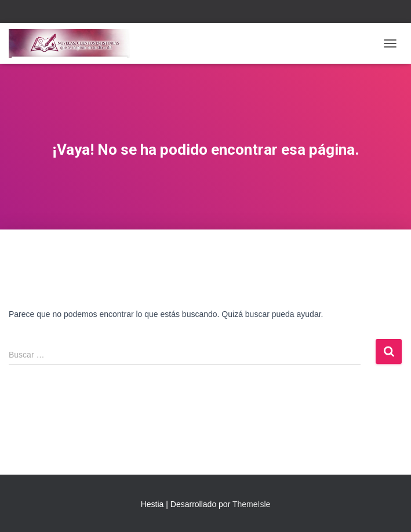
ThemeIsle (251, 504)
